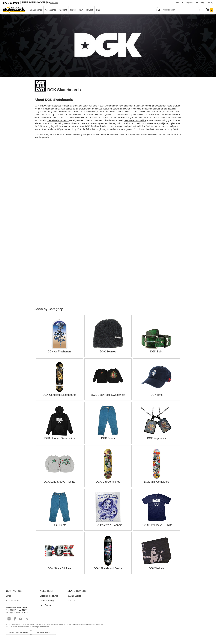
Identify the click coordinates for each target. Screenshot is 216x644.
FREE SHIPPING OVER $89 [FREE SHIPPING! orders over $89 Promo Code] (40, 2)
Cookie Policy (71, 623)
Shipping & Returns (49, 595)
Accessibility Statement (95, 623)
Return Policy (17, 623)
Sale (98, 10)
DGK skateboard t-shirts (135, 120)
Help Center (45, 604)
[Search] (178, 10)
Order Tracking (47, 599)
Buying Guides (192, 2)
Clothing (63, 10)
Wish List (180, 2)
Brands (90, 10)
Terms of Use (48, 623)
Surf (81, 10)
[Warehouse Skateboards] (16, 10)
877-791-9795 (11, 3)
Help (202, 2)
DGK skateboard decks (58, 120)
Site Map (39, 623)
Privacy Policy (59, 623)
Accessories (51, 10)
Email (9, 595)
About (8, 623)
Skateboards (36, 10)
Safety (73, 10)
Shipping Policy (28, 623)
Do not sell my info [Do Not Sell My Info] (44, 631)
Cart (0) (210, 2)
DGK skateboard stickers (97, 126)
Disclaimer (81, 623)
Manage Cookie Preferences (18, 631)
